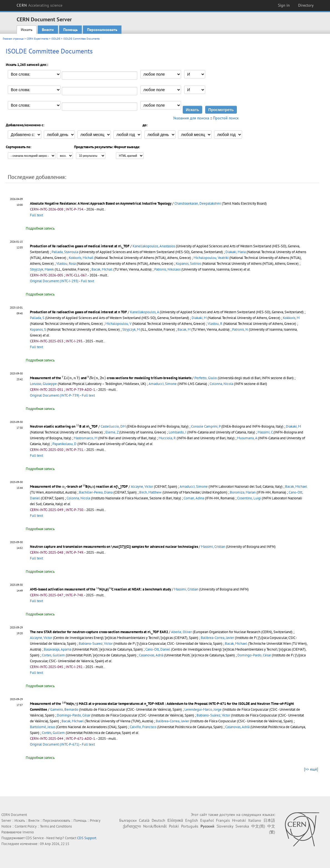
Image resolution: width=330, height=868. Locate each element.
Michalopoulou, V (118, 324)
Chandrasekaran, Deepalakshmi (198, 203)
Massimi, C (265, 432)
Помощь (70, 30)
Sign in (284, 5)
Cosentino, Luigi (249, 498)
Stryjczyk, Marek (42, 269)
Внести (48, 30)
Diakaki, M (199, 318)
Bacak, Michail (102, 269)
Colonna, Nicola (221, 384)
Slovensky (225, 826)
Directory (306, 5)
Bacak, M (184, 329)
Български (128, 820)
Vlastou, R (215, 324)
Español (207, 820)
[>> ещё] (311, 769)
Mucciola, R (167, 438)
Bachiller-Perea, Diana (96, 492)
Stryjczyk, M (131, 329)
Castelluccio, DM (113, 426)
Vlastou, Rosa (66, 264)
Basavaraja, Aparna (58, 649)
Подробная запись (40, 228)
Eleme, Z (112, 432)
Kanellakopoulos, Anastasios (154, 246)
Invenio (28, 832)
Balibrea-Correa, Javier (217, 638)
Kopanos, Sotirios (188, 264)
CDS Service (35, 838)
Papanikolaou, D (64, 444)
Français (223, 820)
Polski (174, 826)
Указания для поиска (191, 118)
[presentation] (71, 378)
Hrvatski (239, 820)
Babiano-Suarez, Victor (96, 644)
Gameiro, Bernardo (64, 709)
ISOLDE (56, 39)
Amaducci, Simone (163, 384)
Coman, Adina (194, 498)
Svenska (242, 826)
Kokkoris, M (291, 318)
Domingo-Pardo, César (254, 655)
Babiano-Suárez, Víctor (213, 715)
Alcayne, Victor (142, 486)
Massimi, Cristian (213, 547)
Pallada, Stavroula (65, 252)
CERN (40, 5)
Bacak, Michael (296, 486)
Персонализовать (102, 30)
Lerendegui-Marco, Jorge (203, 709)
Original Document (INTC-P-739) (55, 395)
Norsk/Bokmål (155, 826)
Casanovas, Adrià (151, 655)
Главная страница (13, 39)
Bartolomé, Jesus (43, 727)
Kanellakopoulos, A (144, 312)
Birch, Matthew (150, 492)
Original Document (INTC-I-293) (54, 281)
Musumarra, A (247, 438)
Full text (36, 215)
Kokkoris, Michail (81, 258)
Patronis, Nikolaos (167, 269)
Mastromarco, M (86, 438)
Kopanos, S (38, 329)
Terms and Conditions (56, 826)
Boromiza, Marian (243, 492)
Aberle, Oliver (181, 632)
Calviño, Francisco (143, 727)
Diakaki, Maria (236, 252)
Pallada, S (37, 318)
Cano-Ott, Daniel (158, 649)
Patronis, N (240, 329)
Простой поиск (226, 118)
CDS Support (87, 838)
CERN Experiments (37, 39)
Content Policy (26, 826)
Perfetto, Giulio (206, 378)
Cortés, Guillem (53, 733)
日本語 (269, 820)
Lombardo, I (177, 432)
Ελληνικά (175, 820)
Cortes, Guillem (53, 655)
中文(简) (258, 826)
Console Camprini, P (206, 426)
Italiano (255, 820)
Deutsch (158, 820)
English (192, 820)
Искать (27, 30)
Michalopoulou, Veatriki (211, 258)
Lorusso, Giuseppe (43, 384)
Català (144, 820)
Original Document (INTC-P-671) (55, 744)
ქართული (132, 826)
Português (190, 826)
